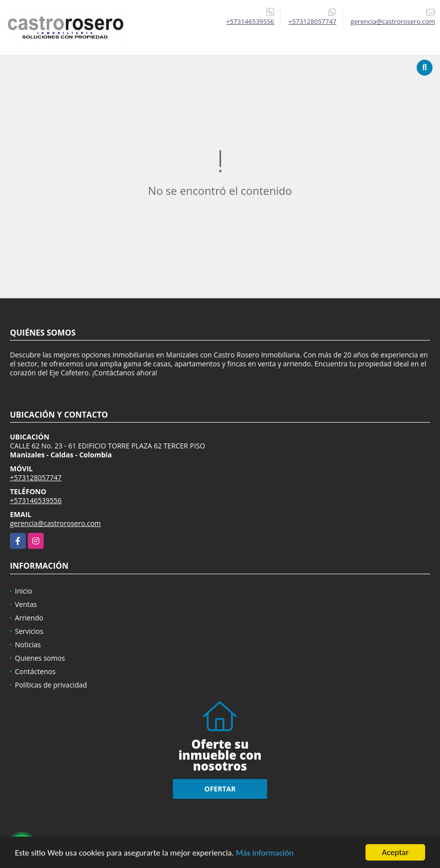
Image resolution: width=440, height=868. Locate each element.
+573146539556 (250, 21)
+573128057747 (313, 21)
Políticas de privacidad (51, 685)
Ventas (26, 604)
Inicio (24, 591)
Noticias (28, 645)
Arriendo (29, 618)
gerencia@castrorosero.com (55, 523)
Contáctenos (35, 671)
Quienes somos (40, 658)
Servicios (29, 631)
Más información (265, 853)
